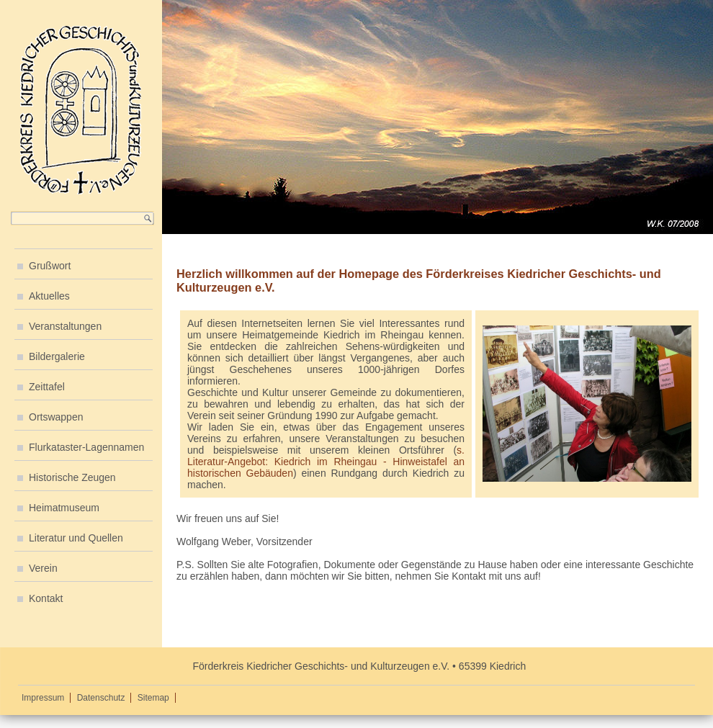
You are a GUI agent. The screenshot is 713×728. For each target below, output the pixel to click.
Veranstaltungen (65, 326)
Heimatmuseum (64, 508)
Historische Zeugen (72, 477)
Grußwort (50, 266)
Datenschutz (101, 698)
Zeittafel (47, 387)
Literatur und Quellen (76, 538)
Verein (43, 568)
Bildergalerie (57, 356)
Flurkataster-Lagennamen (86, 447)
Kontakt (46, 598)
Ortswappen (56, 417)
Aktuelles (49, 296)
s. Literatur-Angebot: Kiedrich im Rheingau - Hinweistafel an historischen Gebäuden (326, 462)
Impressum (43, 698)
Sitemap (153, 698)
